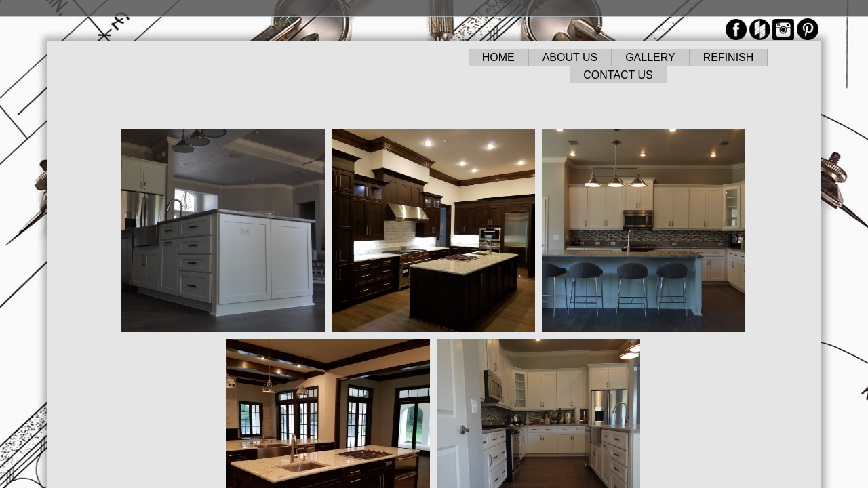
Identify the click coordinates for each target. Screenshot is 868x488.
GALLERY (650, 57)
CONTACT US (618, 75)
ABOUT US (570, 57)
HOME (498, 57)
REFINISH (729, 57)
